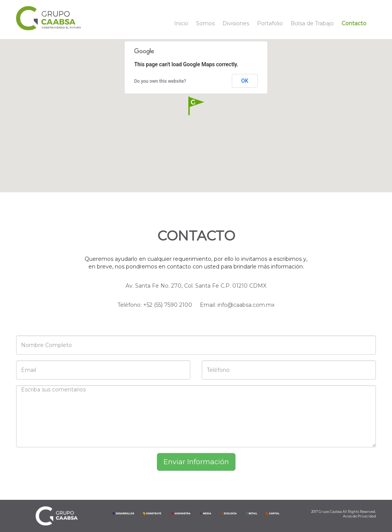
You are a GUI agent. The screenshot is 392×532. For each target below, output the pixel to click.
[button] (196, 106)
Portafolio (270, 23)
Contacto (354, 23)
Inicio (181, 23)
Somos (205, 23)
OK (245, 81)
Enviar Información (196, 462)
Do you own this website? (160, 81)
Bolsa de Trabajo (312, 23)
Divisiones (236, 23)
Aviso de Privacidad (359, 516)
